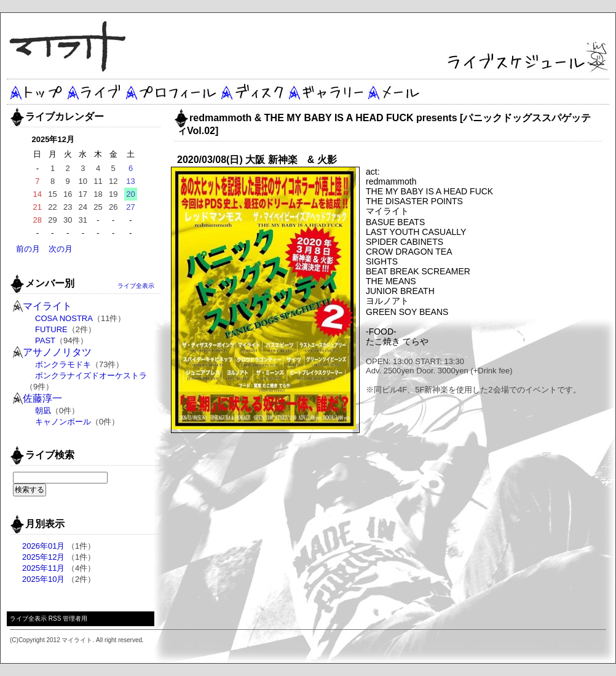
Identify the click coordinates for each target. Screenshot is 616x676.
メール (394, 92)
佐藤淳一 (42, 398)
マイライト (47, 306)
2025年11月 (43, 568)
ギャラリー (325, 92)
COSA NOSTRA (64, 318)
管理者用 (75, 618)
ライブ (94, 92)
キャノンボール (63, 422)
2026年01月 (43, 546)
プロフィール (171, 92)
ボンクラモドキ (63, 364)
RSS (55, 618)
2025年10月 (43, 579)
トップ (36, 92)
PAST (45, 340)
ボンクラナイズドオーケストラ (91, 376)
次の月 (61, 249)
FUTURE (51, 329)
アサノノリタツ (57, 352)
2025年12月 (43, 557)
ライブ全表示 (136, 286)
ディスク (253, 92)
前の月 (28, 249)
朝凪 (43, 411)
